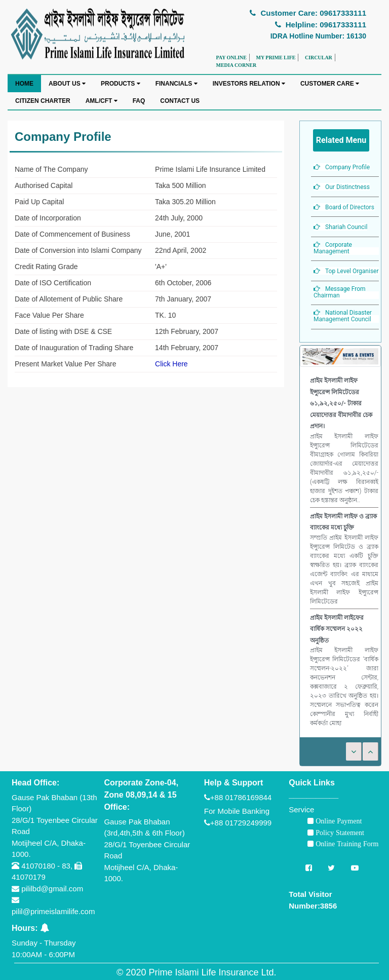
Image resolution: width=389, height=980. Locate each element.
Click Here (171, 364)
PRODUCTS (121, 84)
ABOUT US (67, 84)
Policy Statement (339, 833)
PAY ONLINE (231, 58)
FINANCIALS (177, 84)
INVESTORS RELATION (249, 84)
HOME (24, 84)
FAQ (139, 101)
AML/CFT (102, 101)
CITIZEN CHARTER (43, 101)
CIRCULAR (319, 58)
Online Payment (338, 821)
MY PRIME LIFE (276, 58)
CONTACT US (180, 101)
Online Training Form (346, 844)
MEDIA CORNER (237, 65)
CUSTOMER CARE (330, 84)
